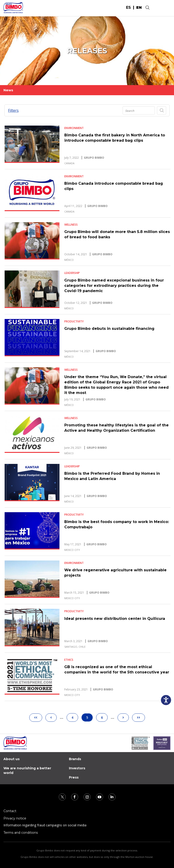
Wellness (71, 225)
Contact (10, 811)
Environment (74, 128)
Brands (75, 759)
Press (74, 777)
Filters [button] (13, 110)
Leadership (72, 273)
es (128, 8)
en (139, 8)
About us (12, 759)
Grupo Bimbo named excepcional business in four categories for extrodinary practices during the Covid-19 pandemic (114, 286)
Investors (77, 768)
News (8, 90)
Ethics (69, 660)
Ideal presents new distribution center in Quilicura (115, 619)
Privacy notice (15, 818)
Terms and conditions (21, 833)
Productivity (74, 321)
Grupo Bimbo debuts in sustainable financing (109, 329)
